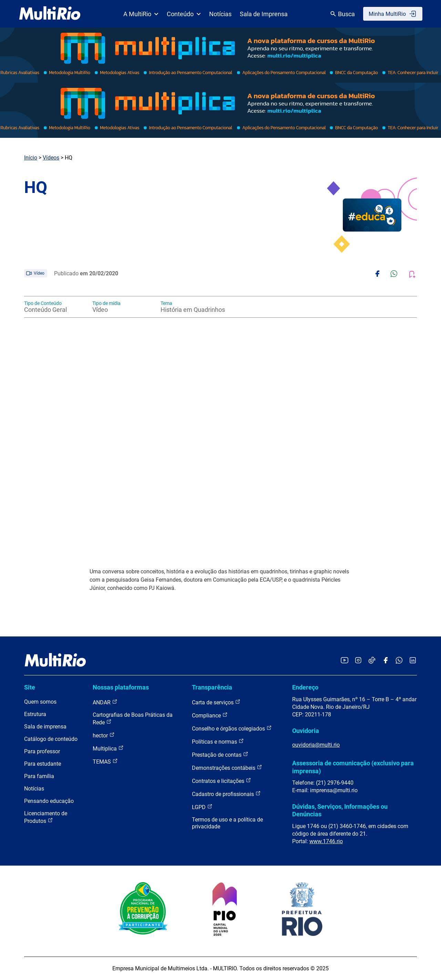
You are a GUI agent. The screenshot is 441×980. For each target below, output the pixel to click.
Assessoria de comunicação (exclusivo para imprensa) (353, 767)
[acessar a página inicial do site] (50, 14)
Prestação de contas (220, 754)
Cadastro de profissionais (226, 794)
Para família (39, 776)
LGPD (202, 807)
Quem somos (40, 702)
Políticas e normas (218, 741)
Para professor (42, 751)
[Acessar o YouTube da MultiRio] (345, 661)
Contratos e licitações (222, 781)
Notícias (220, 14)
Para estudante (43, 764)
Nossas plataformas (121, 687)
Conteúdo (184, 14)
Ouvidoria (306, 731)
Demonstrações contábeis (227, 768)
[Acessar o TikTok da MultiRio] (372, 661)
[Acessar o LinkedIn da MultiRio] (413, 661)
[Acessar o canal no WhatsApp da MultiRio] (399, 661)
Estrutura (35, 714)
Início (31, 158)
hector (104, 735)
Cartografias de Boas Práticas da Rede (133, 719)
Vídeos (51, 158)
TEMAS (105, 761)
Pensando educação (49, 801)
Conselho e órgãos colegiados (232, 728)
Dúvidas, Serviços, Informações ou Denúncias (340, 810)
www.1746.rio (326, 841)
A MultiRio (141, 14)
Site (30, 687)
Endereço (305, 687)
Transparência (212, 687)
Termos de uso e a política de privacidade (227, 823)
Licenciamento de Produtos (46, 817)
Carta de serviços (216, 702)
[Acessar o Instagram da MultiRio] (358, 661)
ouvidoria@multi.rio (316, 745)
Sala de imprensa (45, 727)
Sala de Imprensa (264, 14)
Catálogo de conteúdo (51, 739)
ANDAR (105, 702)
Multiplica (108, 748)
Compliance (210, 715)
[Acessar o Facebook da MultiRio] (386, 661)
